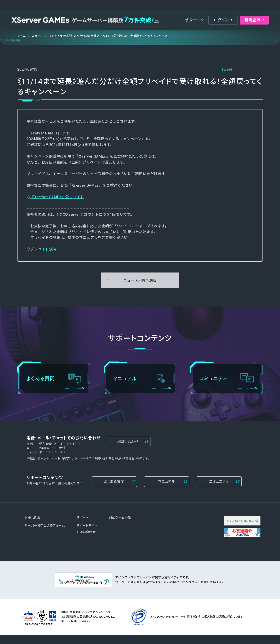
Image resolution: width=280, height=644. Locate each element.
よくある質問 (114, 482)
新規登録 (252, 20)
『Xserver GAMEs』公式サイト (57, 197)
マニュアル (167, 482)
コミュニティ (219, 482)
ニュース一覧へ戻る (140, 280)
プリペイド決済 (43, 249)
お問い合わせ (128, 442)
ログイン (221, 20)
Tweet (227, 69)
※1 (157, 21)
